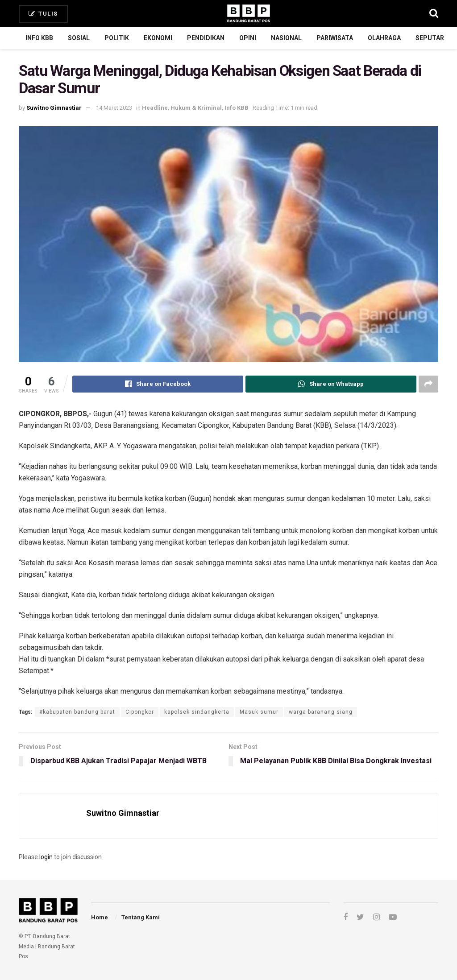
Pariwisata (335, 38)
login (46, 857)
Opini (248, 38)
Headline (155, 108)
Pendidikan (206, 38)
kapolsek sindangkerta (197, 712)
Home (100, 917)
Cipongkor (140, 712)
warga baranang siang (321, 712)
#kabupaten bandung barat (77, 712)
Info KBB (39, 38)
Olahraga (384, 38)
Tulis (43, 14)
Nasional (286, 38)
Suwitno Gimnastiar (54, 108)
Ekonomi (158, 38)
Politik (117, 38)
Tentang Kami (141, 917)
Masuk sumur (259, 712)
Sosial (79, 38)
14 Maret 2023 (114, 108)
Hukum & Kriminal (196, 108)
